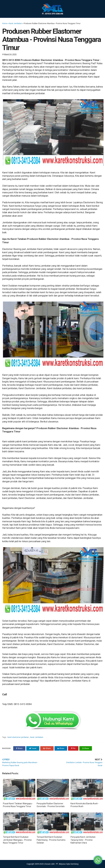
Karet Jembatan (15, 23)
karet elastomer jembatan (18, 737)
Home (5, 23)
